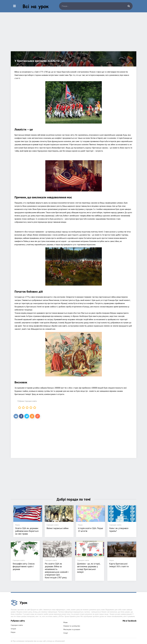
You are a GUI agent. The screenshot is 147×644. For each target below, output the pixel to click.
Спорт (66, 633)
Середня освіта (31, 401)
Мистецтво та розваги (72, 629)
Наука (13, 632)
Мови (65, 622)
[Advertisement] (74, 34)
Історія (13, 629)
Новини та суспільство (72, 626)
